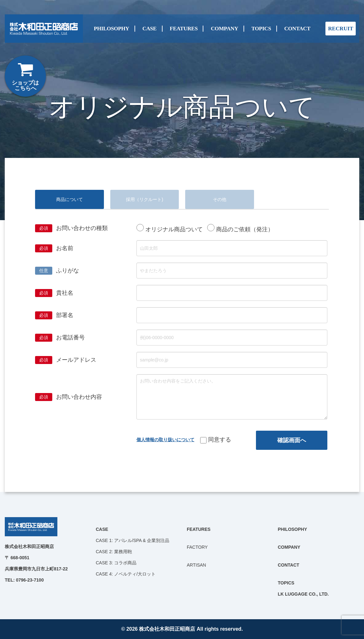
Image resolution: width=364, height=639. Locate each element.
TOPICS (261, 28)
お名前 (65, 248)
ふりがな (68, 271)
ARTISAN (196, 565)
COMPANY (224, 28)
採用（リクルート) (145, 199)
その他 (220, 199)
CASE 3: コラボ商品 (116, 563)
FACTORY (197, 547)
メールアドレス (76, 360)
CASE (149, 28)
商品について (69, 199)
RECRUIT (341, 29)
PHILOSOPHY (111, 28)
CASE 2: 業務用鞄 (114, 552)
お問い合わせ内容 (79, 397)
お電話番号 (70, 338)
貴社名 (65, 293)
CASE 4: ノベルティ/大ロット (126, 574)
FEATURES (184, 28)
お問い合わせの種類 (82, 228)
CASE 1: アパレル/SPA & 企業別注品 (133, 540)
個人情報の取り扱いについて (165, 440)
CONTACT (297, 28)
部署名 (65, 315)
